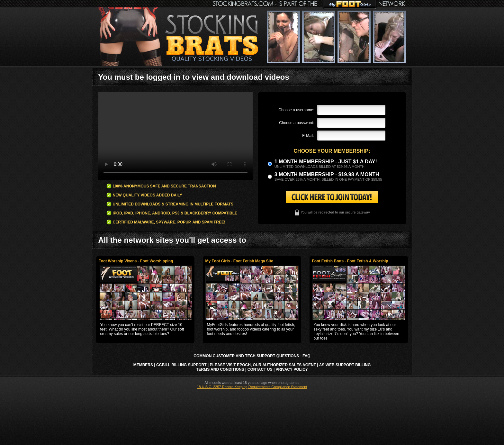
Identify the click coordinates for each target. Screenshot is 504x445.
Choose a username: (296, 110)
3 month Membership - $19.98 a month (327, 174)
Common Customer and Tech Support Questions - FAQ (252, 356)
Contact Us (260, 369)
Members (143, 365)
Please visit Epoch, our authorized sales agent (263, 365)
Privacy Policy (292, 369)
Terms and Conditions (220, 369)
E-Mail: (308, 136)
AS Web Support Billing (345, 365)
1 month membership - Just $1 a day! (326, 162)
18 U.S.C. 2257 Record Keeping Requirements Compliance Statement (252, 387)
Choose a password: (297, 123)
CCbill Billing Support (181, 365)
